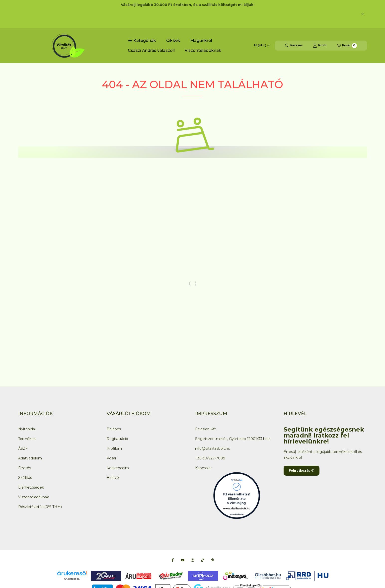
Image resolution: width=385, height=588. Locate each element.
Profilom (114, 448)
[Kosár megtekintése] (347, 46)
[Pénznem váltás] (262, 46)
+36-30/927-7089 (210, 458)
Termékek (27, 439)
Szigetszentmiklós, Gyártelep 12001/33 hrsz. (233, 439)
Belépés (114, 429)
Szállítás (25, 478)
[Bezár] (362, 14)
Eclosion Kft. (206, 429)
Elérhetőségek (31, 487)
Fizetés (25, 468)
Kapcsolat (204, 468)
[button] (142, 41)
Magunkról (201, 40)
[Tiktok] (203, 560)
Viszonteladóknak (203, 50)
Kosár (112, 458)
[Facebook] (173, 560)
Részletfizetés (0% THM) (40, 507)
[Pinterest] (213, 560)
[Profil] (320, 46)
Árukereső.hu (72, 579)
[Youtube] (183, 560)
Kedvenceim (118, 468)
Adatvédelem (30, 458)
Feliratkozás (302, 471)
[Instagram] (193, 560)
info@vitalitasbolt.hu (213, 448)
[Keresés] (294, 46)
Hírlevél (113, 478)
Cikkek (173, 40)
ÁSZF (23, 448)
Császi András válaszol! (151, 50)
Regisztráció (117, 439)
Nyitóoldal (27, 429)
